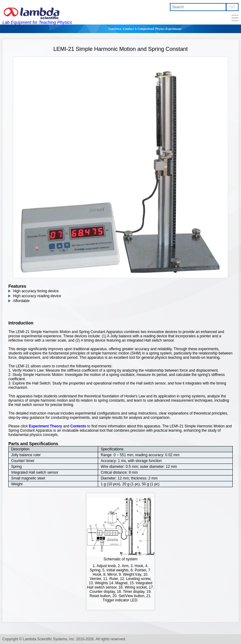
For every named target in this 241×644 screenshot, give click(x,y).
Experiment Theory (46, 426)
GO (232, 7)
